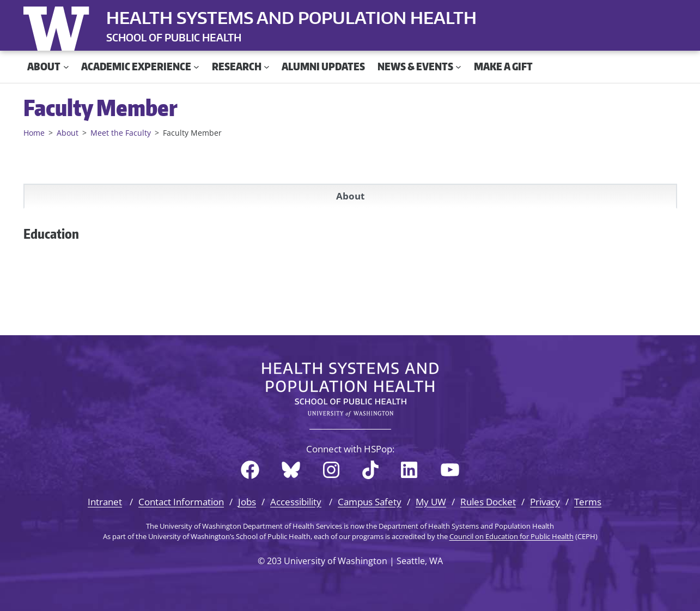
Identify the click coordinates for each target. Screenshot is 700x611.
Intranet (105, 502)
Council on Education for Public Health (512, 536)
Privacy (545, 502)
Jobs (247, 502)
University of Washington (59, 26)
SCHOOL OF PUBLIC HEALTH (174, 37)
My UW (431, 502)
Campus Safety (370, 502)
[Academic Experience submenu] (196, 67)
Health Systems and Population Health (291, 17)
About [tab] (350, 196)
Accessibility (296, 502)
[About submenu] (66, 67)
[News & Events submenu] (458, 67)
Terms (588, 502)
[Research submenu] (267, 67)
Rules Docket (488, 502)
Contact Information (181, 502)
